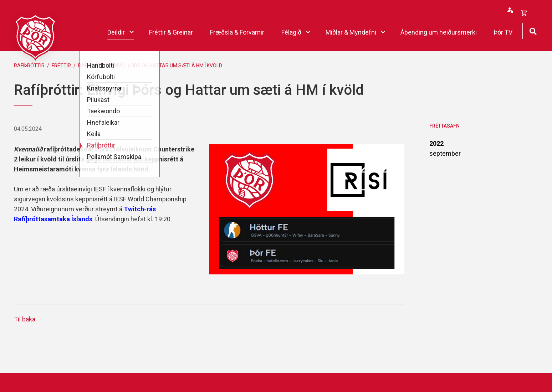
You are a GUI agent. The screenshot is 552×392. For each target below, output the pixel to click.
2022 (436, 143)
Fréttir (61, 66)
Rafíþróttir (29, 66)
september (445, 153)
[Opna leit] (533, 30)
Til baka (25, 319)
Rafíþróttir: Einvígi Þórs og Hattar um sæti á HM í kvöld (150, 66)
